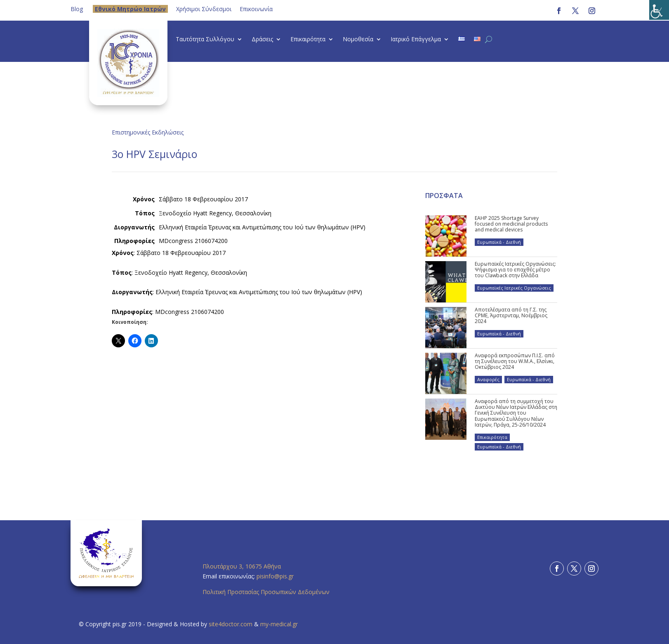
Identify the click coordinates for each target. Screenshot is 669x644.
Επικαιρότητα (308, 40)
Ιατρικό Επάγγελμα (416, 40)
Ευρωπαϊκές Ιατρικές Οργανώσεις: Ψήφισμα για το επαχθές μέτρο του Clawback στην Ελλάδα (515, 270)
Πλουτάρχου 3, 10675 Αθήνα (242, 566)
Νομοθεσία (358, 40)
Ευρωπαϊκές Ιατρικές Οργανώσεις (514, 288)
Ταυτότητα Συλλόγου (205, 40)
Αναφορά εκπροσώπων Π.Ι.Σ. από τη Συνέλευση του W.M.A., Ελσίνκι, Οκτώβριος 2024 (515, 361)
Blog (77, 9)
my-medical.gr (279, 624)
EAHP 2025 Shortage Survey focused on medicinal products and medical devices (511, 224)
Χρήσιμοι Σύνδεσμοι (204, 9)
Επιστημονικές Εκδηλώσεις (148, 132)
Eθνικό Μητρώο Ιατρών (130, 9)
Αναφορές (488, 379)
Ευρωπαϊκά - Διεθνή (499, 242)
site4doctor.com (231, 624)
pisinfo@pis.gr (276, 576)
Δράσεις (262, 40)
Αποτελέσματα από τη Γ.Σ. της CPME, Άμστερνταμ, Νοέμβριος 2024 (511, 316)
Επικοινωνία (256, 9)
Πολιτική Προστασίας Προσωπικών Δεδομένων (266, 592)
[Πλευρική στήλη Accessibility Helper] (659, 10)
